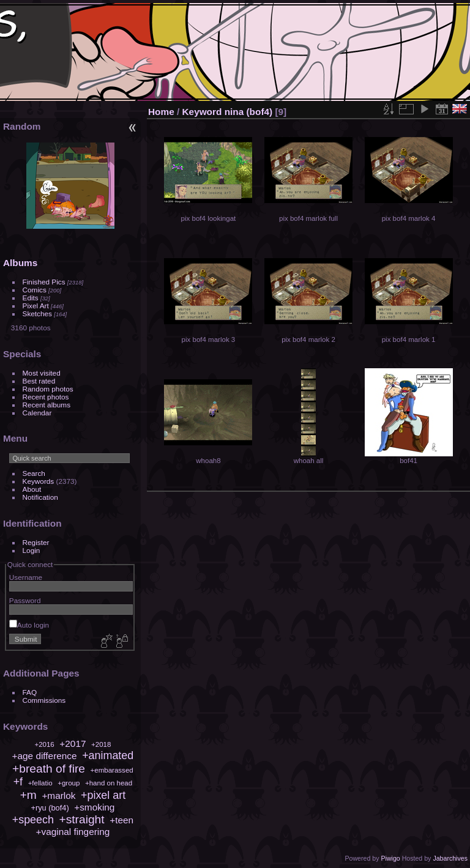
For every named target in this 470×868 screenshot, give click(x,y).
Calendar (37, 413)
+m (28, 795)
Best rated (39, 381)
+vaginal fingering (73, 832)
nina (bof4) (249, 112)
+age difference (45, 756)
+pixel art (103, 795)
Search (34, 473)
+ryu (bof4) (50, 808)
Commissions (44, 700)
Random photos (48, 389)
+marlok (58, 796)
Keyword (202, 112)
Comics (35, 290)
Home (161, 112)
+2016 (44, 744)
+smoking (94, 807)
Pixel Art (36, 306)
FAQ (30, 692)
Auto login (29, 625)
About (32, 489)
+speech (33, 820)
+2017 (73, 744)
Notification (40, 497)
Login (32, 550)
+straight (81, 819)
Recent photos (46, 397)
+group (69, 783)
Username (26, 577)
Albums (20, 263)
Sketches (37, 313)
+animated (108, 755)
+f (18, 782)
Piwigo (390, 858)
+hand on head (109, 783)
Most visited (42, 373)
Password (25, 600)
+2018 (101, 744)
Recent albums (47, 405)
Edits (31, 298)
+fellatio (40, 783)
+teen (121, 820)
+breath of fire (49, 769)
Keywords (39, 481)
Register (36, 542)
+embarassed (112, 770)
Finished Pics (44, 282)
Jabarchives (450, 858)
